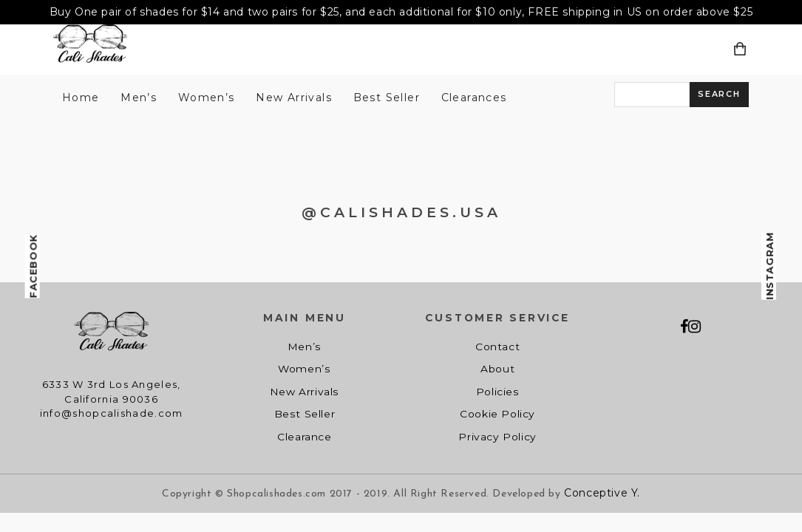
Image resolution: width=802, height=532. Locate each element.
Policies (498, 392)
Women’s (207, 98)
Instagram (769, 266)
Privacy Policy (497, 437)
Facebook (33, 266)
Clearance (304, 437)
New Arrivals (294, 98)
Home (81, 98)
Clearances (474, 98)
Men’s (139, 98)
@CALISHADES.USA (401, 212)
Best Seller (387, 98)
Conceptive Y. (602, 493)
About (497, 369)
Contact (497, 347)
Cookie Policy (497, 414)
